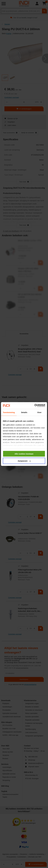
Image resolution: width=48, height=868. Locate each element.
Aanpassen (24, 461)
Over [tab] (39, 412)
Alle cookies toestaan (24, 454)
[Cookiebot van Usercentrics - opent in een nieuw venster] (35, 406)
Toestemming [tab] (9, 412)
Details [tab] (24, 412)
